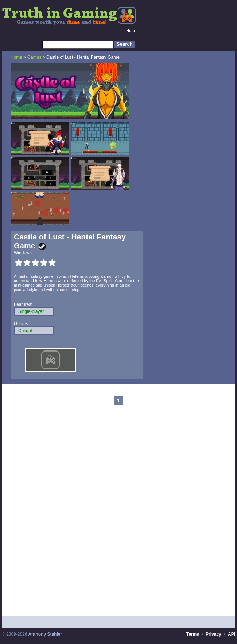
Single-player (31, 311)
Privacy (213, 634)
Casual (25, 331)
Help (131, 31)
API (232, 634)
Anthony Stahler (45, 634)
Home (16, 57)
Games (34, 57)
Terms (193, 634)
